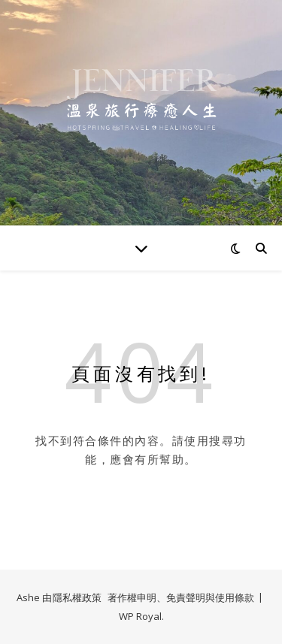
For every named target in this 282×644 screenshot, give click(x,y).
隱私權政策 (77, 597)
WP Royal (140, 616)
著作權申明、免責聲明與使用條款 (181, 597)
